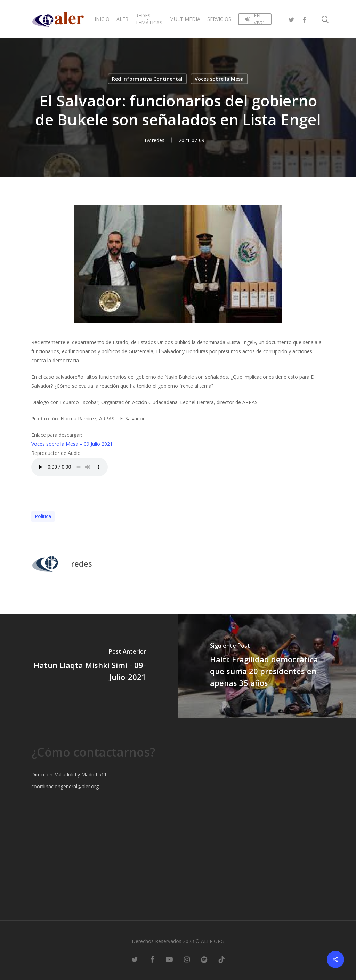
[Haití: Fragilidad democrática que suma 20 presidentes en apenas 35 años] (267, 666)
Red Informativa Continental (147, 79)
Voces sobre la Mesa (219, 79)
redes (158, 140)
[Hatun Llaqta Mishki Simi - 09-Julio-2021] (89, 666)
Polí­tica (43, 516)
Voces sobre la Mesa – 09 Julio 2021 (72, 444)
